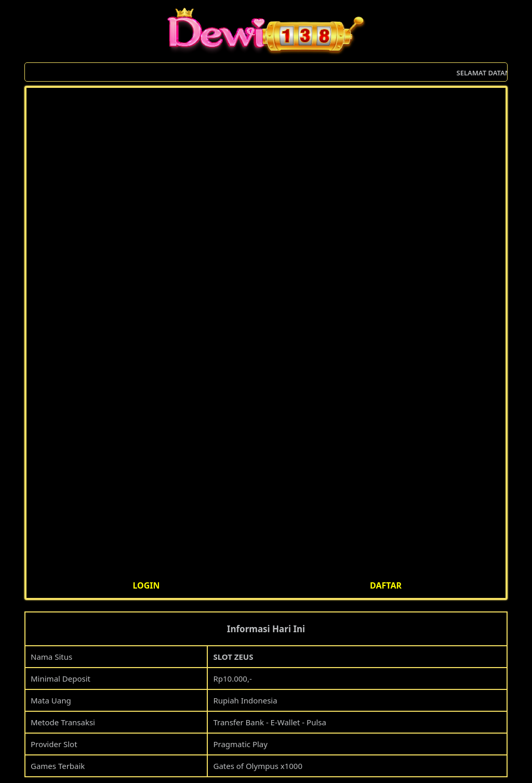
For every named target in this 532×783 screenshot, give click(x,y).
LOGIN (146, 585)
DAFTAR (386, 585)
